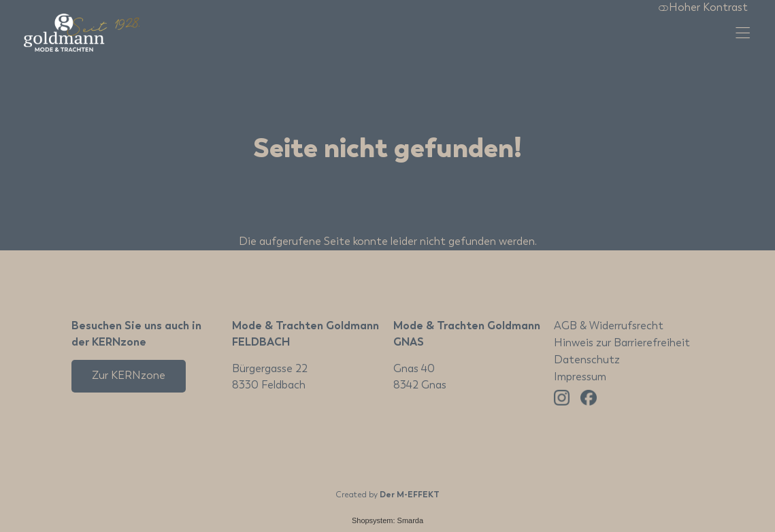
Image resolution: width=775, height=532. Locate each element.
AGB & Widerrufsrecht (609, 327)
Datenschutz (587, 361)
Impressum (580, 378)
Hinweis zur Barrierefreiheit (622, 344)
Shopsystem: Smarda (387, 520)
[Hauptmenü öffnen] (743, 33)
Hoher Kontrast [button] (703, 8)
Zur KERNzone (129, 376)
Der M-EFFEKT (410, 495)
